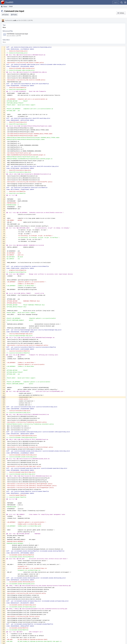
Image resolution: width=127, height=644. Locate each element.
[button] (125, 2)
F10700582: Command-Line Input (17, 34)
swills (15, 20)
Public (15, 15)
